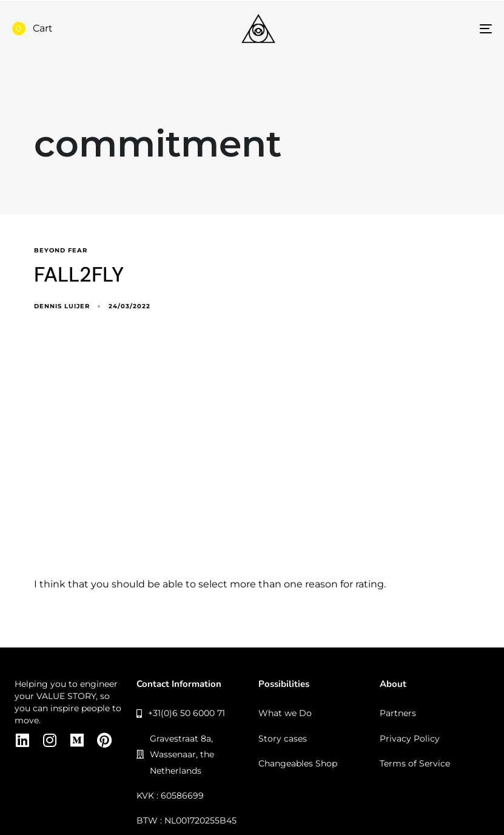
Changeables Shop (298, 763)
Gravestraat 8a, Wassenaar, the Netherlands (176, 755)
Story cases (283, 739)
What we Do (285, 713)
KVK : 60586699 (170, 796)
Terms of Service (415, 763)
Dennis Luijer (62, 306)
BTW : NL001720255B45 (186, 820)
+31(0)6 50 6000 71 (181, 713)
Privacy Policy (410, 739)
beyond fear (61, 251)
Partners (398, 713)
